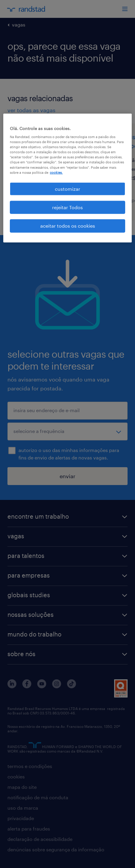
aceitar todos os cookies (68, 226)
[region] (67, 178)
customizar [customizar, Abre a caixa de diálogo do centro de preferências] (67, 189)
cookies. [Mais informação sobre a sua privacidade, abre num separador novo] (56, 172)
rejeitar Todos (67, 207)
